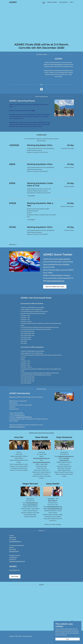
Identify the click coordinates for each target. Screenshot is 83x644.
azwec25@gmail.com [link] (14, 570)
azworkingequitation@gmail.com (23, 417)
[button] (72, 2)
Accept (68, 639)
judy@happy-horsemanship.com (17, 427)
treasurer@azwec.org (19, 415)
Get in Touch (15, 576)
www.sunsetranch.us (32, 505)
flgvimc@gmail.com (14, 551)
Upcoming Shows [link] (63, 2)
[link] (13, 3)
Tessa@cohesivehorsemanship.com (41, 462)
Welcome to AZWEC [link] (52, 2)
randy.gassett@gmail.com (56, 281)
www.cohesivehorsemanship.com (42, 458)
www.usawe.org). (59, 65)
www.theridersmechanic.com (55, 509)
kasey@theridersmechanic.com (54, 507)
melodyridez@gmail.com (15, 542)
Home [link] (44, 2)
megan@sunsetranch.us (32, 503)
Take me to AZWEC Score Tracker (55, 287)
